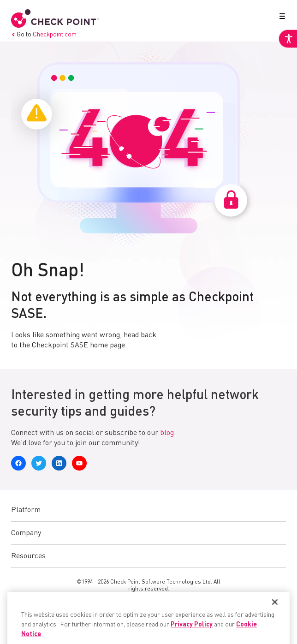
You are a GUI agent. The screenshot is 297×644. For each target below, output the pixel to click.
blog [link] (167, 433)
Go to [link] (44, 35)
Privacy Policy (192, 635)
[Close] (275, 612)
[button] (280, 18)
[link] (288, 39)
